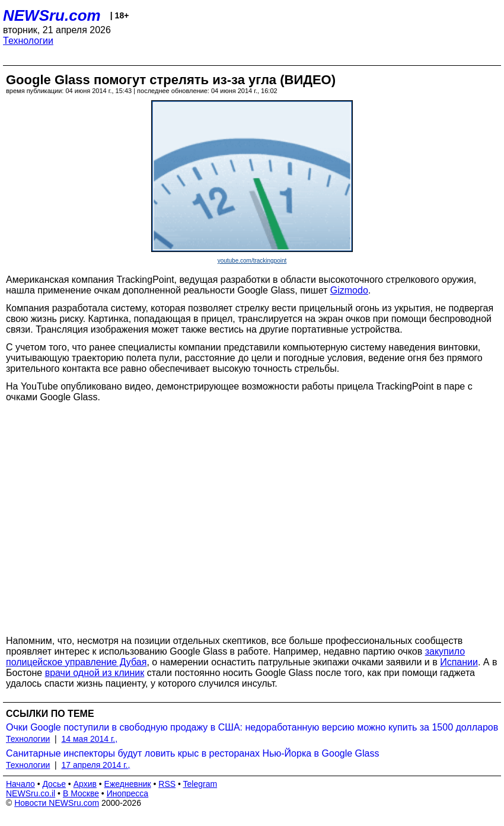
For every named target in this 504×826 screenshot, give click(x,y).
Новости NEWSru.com (57, 803)
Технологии (28, 41)
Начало (20, 784)
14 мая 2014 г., (90, 739)
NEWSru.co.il (31, 793)
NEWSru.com (52, 15)
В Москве (81, 793)
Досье (54, 784)
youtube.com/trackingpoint (252, 261)
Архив (85, 784)
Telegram (200, 784)
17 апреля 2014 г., (96, 765)
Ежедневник (128, 784)
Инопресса (128, 793)
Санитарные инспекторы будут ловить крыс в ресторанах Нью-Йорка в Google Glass (193, 753)
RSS (167, 784)
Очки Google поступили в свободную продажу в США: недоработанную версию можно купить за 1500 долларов (252, 727)
